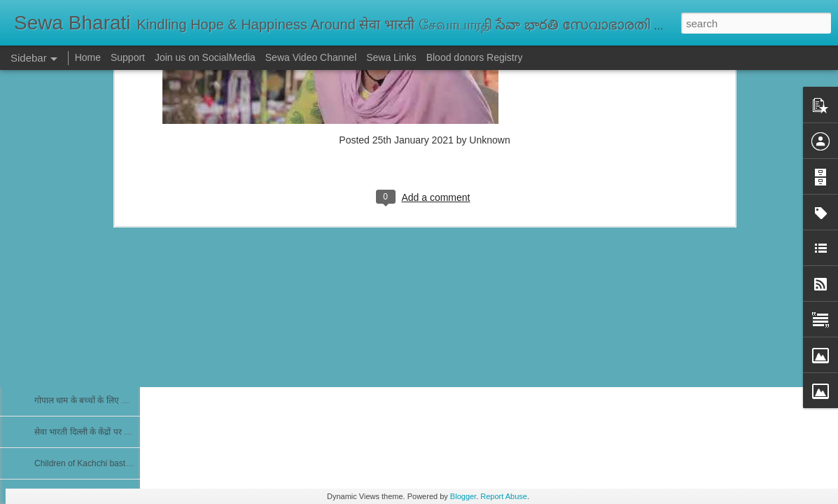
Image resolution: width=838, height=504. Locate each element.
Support (128, 57)
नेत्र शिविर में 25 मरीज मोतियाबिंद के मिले (98, 274)
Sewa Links (392, 57)
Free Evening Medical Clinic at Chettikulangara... (125, 369)
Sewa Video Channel (311, 57)
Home (88, 57)
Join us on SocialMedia (205, 57)
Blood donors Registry (475, 57)
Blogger (463, 496)
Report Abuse (504, 496)
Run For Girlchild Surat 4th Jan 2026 (103, 243)
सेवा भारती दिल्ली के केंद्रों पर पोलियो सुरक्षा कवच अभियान (124, 432)
